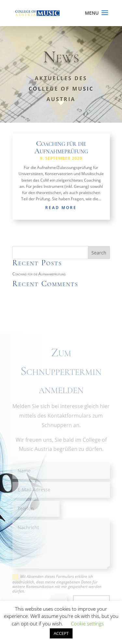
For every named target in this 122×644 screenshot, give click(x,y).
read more (61, 208)
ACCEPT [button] (61, 633)
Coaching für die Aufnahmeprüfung (61, 148)
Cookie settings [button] (87, 623)
